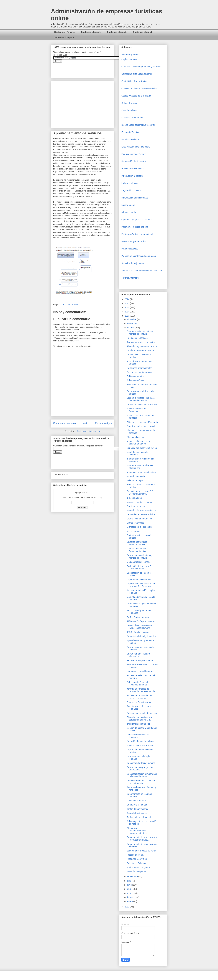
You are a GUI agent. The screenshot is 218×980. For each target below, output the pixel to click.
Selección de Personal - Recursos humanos (138, 683)
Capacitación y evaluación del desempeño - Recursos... (141, 585)
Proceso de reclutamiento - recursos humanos (139, 697)
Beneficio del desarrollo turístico (142, 448)
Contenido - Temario (64, 32)
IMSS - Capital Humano (138, 632)
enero (130, 901)
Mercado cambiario (136, 476)
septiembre (133, 877)
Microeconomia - (135, 531)
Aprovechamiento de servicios (141, 342)
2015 (127, 307)
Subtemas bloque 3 (143, 32)
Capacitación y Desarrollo (139, 580)
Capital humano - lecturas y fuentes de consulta (140, 557)
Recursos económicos (137, 338)
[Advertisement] (9, 914)
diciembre (132, 319)
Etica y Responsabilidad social (136, 147)
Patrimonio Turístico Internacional (137, 234)
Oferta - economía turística (139, 519)
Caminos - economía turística (140, 350)
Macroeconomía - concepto (140, 502)
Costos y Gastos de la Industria (136, 96)
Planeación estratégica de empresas (139, 256)
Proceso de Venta (135, 855)
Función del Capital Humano (140, 746)
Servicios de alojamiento (133, 263)
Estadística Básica (130, 139)
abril (129, 889)
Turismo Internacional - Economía (138, 410)
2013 (127, 316)
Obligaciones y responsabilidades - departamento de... (137, 831)
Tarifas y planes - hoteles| (139, 817)
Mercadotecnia (128, 205)
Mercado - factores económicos (141, 510)
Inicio (85, 423)
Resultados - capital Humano (140, 660)
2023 (127, 303)
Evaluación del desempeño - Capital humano (140, 567)
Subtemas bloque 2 (117, 32)
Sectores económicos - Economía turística (137, 543)
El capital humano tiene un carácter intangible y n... (139, 718)
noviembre (132, 324)
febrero (131, 897)
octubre (131, 328)
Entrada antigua (103, 423)
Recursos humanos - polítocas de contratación (141, 782)
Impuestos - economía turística (141, 472)
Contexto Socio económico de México (139, 88)
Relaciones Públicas (136, 863)
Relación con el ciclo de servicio (142, 713)
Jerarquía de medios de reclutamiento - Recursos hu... (142, 690)
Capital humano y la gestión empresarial (140, 769)
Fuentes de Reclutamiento (139, 702)
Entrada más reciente (64, 423)
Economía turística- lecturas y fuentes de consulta (141, 333)
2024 (127, 299)
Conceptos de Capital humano (141, 763)
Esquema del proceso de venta (141, 851)
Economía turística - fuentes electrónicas (140, 467)
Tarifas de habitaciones (138, 809)
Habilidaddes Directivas (132, 169)
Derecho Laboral (129, 110)
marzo (130, 893)
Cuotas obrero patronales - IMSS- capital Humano (139, 627)
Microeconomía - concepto (139, 527)
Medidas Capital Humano (139, 562)
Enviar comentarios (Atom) (89, 431)
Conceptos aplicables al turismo (142, 405)
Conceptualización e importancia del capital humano (142, 775)
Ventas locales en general (139, 867)
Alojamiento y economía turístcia (142, 346)
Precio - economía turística (139, 372)
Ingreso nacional (135, 498)
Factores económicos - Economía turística (137, 550)
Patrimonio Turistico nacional (135, 227)
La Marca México (130, 183)
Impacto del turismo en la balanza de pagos (139, 443)
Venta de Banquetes (136, 871)
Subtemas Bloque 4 (64, 37)
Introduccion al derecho (132, 176)
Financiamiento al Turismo (134, 154)
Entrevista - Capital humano (140, 671)
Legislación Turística (131, 190)
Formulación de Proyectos (134, 161)
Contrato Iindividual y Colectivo (141, 636)
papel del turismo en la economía (137, 453)
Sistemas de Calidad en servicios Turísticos (142, 271)
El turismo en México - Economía (142, 422)
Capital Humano (129, 59)
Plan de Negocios (130, 249)
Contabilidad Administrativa (134, 81)
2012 (127, 907)
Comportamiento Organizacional (137, 74)
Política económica (136, 380)
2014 (127, 312)
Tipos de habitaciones (137, 813)
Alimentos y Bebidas (131, 54)
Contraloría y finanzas (137, 805)
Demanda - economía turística (141, 514)
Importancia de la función (139, 724)
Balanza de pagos (135, 480)
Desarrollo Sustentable (132, 118)
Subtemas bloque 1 (91, 32)
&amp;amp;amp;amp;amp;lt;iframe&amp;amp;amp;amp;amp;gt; (87, 69)
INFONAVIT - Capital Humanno (141, 621)
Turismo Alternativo (130, 278)
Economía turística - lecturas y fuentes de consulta (141, 399)
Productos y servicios (137, 859)
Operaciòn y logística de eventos (137, 220)
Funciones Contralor (136, 801)
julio (129, 881)
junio (130, 885)
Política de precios (135, 376)
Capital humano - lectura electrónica (138, 655)
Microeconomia (129, 212)
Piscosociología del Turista (134, 241)
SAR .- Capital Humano (138, 617)
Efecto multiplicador (136, 437)
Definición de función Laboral (140, 741)
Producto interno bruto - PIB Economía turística (140, 493)
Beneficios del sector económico (142, 426)
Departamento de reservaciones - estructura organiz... (142, 838)
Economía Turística (71, 304)
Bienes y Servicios (135, 523)
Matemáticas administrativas (135, 198)
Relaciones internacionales (139, 368)
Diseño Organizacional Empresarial (138, 125)
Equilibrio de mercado (137, 506)
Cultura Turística (129, 103)
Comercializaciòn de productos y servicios (141, 67)
